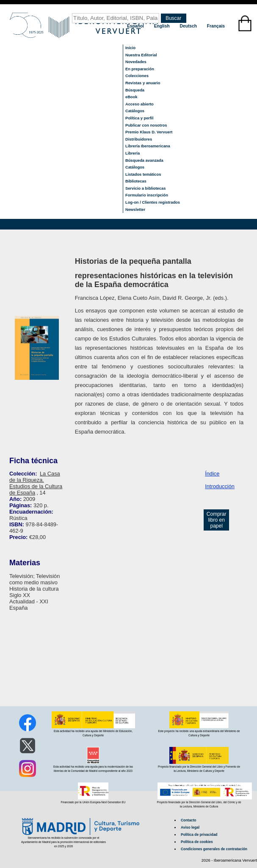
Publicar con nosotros (146, 125)
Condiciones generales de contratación (214, 849)
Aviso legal (190, 827)
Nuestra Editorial (141, 55)
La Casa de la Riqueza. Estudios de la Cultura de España (36, 483)
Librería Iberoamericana (148, 146)
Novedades (136, 62)
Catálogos (135, 111)
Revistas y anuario (143, 83)
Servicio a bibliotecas (145, 188)
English (163, 26)
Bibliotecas (136, 181)
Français (216, 26)
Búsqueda (135, 90)
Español (136, 26)
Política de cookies (197, 842)
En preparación (140, 69)
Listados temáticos (143, 174)
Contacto (188, 820)
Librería (133, 153)
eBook (131, 97)
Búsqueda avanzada (144, 160)
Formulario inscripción (147, 195)
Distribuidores (139, 139)
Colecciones (137, 76)
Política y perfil (139, 118)
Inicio (130, 48)
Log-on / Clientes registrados (153, 202)
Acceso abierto (140, 104)
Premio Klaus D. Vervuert (149, 132)
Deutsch (189, 26)
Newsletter (135, 210)
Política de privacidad (199, 835)
